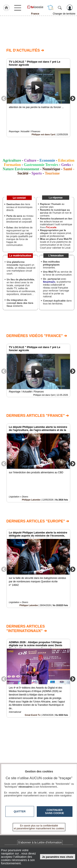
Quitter (20, 811)
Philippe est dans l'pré (43, 134)
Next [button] (73, 98)
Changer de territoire (64, 14)
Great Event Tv (33, 715)
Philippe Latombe (31, 500)
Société (23, 173)
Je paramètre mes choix (58, 857)
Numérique (51, 169)
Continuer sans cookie (55, 812)
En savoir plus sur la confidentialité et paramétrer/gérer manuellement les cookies (39, 827)
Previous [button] (4, 98)
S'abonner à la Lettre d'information (40, 842)
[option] (38, 98)
